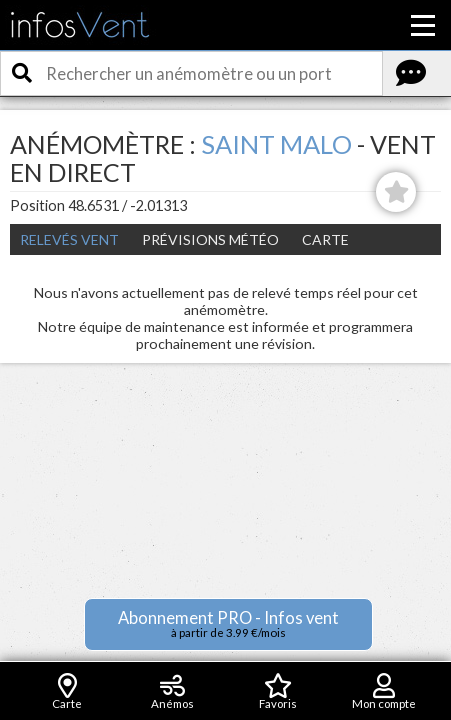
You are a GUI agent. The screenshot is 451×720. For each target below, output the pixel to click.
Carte (325, 239)
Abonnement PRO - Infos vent (228, 623)
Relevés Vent (69, 239)
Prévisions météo (210, 239)
